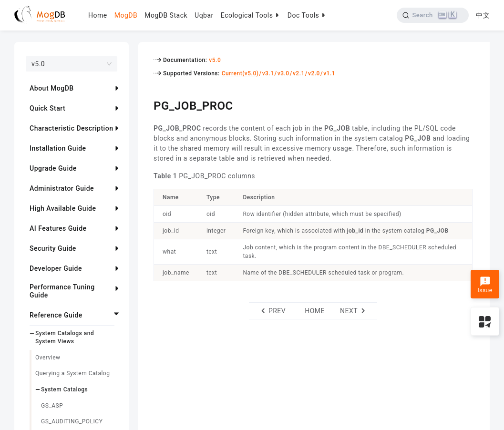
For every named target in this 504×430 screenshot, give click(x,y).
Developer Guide (56, 268)
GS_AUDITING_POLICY (72, 421)
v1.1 (329, 73)
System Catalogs (64, 389)
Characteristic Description (71, 128)
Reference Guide (56, 315)
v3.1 (268, 73)
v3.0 (283, 73)
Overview (48, 358)
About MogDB (52, 88)
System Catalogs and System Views (65, 337)
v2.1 (299, 73)
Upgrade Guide (53, 168)
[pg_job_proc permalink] (146, 104)
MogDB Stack (166, 15)
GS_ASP (52, 406)
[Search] (433, 15)
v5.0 (215, 60)
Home (98, 15)
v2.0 (314, 73)
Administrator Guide (62, 188)
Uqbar (204, 15)
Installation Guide (58, 148)
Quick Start (47, 108)
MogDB (126, 15)
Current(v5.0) (240, 73)
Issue (485, 285)
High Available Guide (63, 208)
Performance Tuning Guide (62, 291)
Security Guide (53, 248)
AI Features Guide (58, 228)
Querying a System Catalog (72, 373)
